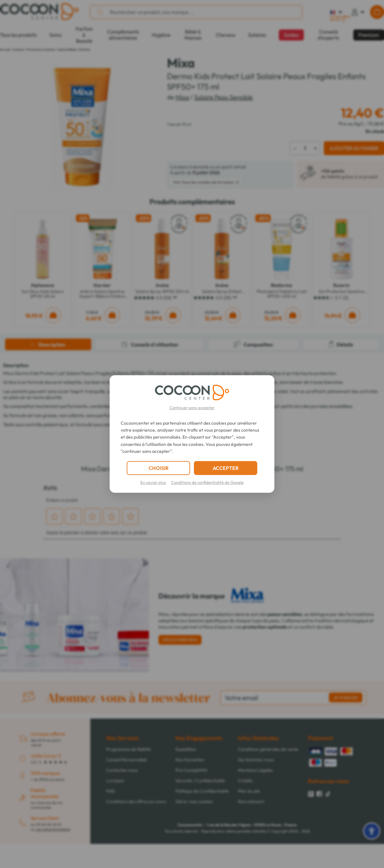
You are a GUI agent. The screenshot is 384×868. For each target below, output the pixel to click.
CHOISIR (159, 468)
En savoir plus (153, 482)
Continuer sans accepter (192, 408)
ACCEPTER (226, 468)
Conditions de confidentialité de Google (207, 482)
